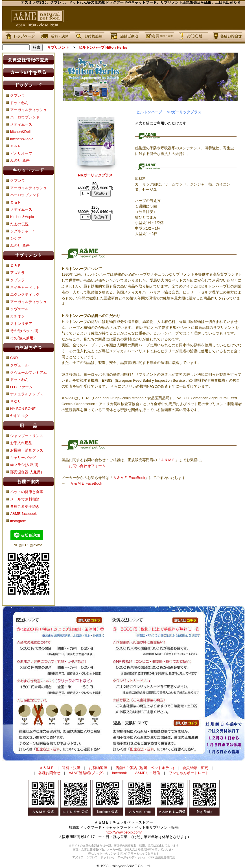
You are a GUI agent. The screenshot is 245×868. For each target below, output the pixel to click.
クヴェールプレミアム (29, 373)
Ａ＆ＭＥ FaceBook (129, 478)
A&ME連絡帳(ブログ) (86, 773)
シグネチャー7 (22, 231)
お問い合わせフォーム (87, 466)
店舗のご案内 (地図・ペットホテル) (145, 768)
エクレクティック (25, 294)
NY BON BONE (23, 409)
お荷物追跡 (98, 768)
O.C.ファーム (21, 387)
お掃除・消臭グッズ (27, 450)
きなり (16, 401)
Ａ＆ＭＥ (168, 460)
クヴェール (19, 309)
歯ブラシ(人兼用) (24, 465)
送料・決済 (71, 768)
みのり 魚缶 (20, 246)
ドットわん (19, 380)
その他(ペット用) (24, 331)
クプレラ (17, 181)
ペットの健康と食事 (27, 492)
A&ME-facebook (23, 514)
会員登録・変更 (195, 768)
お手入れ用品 (21, 443)
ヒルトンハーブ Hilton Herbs (103, 47)
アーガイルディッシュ (29, 188)
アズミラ (17, 273)
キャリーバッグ (23, 458)
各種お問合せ (49, 773)
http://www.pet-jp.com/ (124, 832)
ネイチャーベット (25, 287)
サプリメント (58, 47)
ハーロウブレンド (25, 195)
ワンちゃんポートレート (189, 773)
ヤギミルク (19, 416)
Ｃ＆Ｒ (16, 202)
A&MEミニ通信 (148, 773)
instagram (18, 521)
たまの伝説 (19, 224)
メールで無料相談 (25, 499)
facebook (119, 773)
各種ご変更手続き (25, 507)
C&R (14, 358)
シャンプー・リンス (27, 436)
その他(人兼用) (22, 338)
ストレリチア (21, 324)
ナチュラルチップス (27, 394)
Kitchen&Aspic (22, 217)
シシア (16, 238)
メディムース (21, 209)
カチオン (17, 316)
